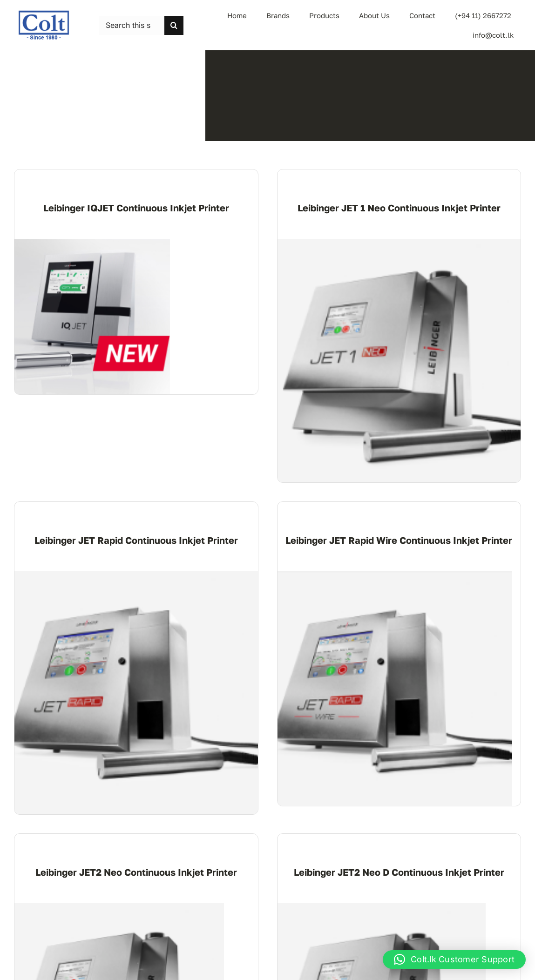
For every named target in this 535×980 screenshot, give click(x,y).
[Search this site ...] (132, 25)
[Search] (174, 25)
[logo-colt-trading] (44, 14)
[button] (454, 960)
